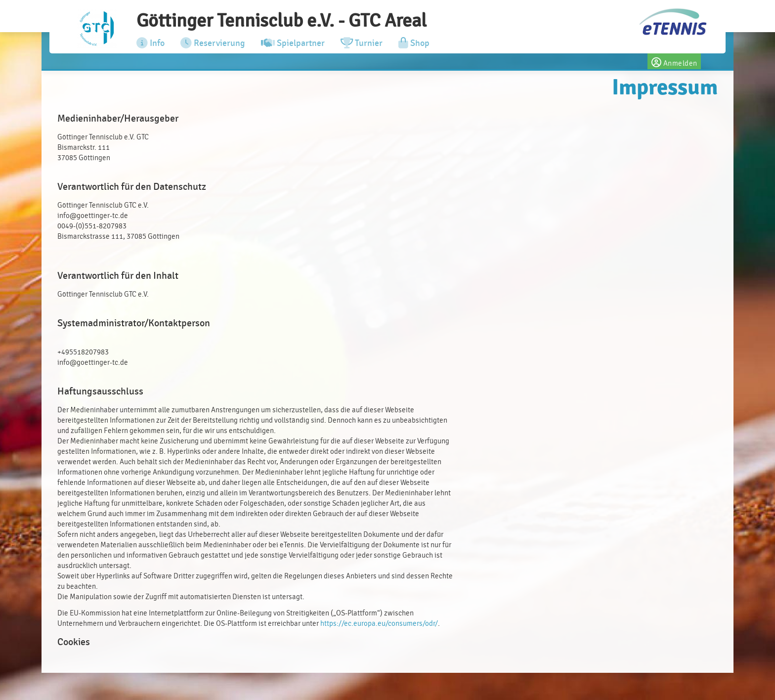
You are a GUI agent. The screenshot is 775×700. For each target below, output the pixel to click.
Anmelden (674, 61)
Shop (414, 43)
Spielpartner (293, 43)
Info (151, 43)
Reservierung (213, 43)
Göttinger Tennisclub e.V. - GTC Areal (281, 21)
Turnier (362, 43)
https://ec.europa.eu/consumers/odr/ (379, 624)
